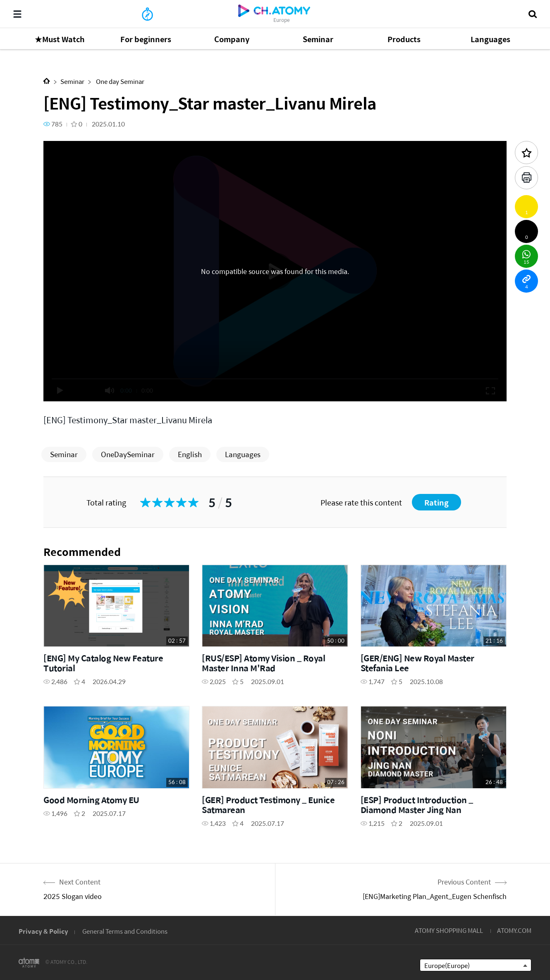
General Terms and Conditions (125, 931)
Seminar (72, 81)
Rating (436, 502)
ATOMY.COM (514, 930)
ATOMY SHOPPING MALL (449, 930)
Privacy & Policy (43, 931)
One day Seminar (120, 81)
